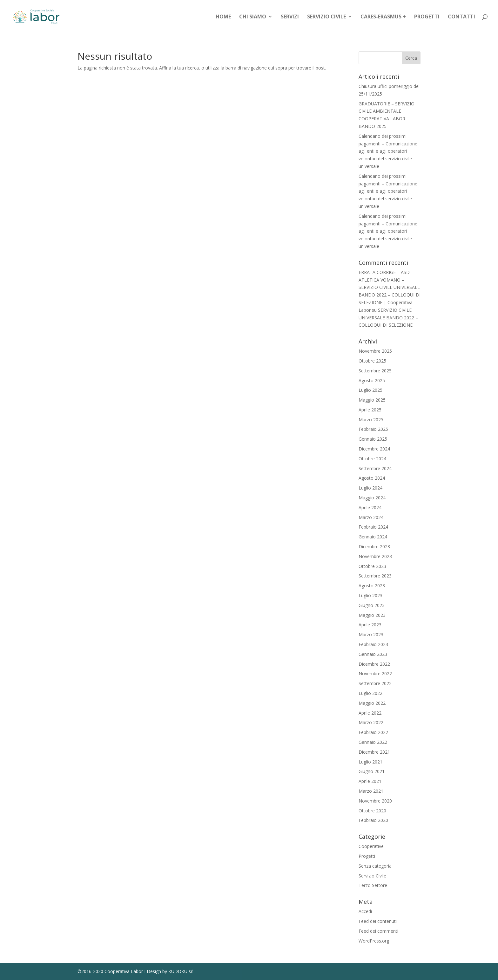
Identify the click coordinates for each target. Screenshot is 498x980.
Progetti (427, 17)
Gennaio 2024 (373, 537)
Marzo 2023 (371, 634)
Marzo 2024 (371, 517)
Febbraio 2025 (373, 429)
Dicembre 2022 (374, 664)
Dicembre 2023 (374, 547)
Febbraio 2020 (373, 820)
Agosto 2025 (372, 380)
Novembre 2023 (375, 556)
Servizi (290, 17)
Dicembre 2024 (374, 449)
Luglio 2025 (370, 390)
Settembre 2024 (375, 468)
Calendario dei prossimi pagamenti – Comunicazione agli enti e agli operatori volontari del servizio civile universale (388, 151)
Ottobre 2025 (372, 361)
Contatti (461, 17)
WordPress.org (374, 941)
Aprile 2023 (370, 625)
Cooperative (371, 846)
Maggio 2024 (372, 498)
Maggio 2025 (372, 400)
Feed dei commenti (378, 931)
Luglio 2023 (370, 595)
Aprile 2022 (370, 713)
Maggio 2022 (372, 703)
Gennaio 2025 (373, 439)
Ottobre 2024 (372, 459)
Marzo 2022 (371, 722)
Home (223, 17)
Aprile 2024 (370, 507)
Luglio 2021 (370, 762)
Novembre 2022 (375, 673)
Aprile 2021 (370, 781)
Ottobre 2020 (372, 811)
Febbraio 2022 (373, 732)
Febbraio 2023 (373, 644)
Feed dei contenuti (378, 921)
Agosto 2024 (372, 478)
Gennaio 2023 (373, 654)
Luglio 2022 (370, 693)
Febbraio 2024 (373, 527)
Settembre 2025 (375, 371)
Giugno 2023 (372, 605)
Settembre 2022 (375, 683)
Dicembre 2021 (374, 752)
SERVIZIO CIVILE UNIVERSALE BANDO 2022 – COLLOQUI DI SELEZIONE (388, 318)
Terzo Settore (373, 885)
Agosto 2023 (372, 586)
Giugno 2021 (372, 771)
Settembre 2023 (375, 576)
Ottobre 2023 (372, 566)
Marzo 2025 (371, 420)
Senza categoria (375, 866)
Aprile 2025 (370, 410)
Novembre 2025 (375, 351)
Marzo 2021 (371, 791)
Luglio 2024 (370, 488)
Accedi (365, 911)
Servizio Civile (326, 17)
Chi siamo (253, 17)
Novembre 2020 (375, 801)
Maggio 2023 (372, 615)
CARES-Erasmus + (383, 17)
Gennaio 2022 (373, 742)
